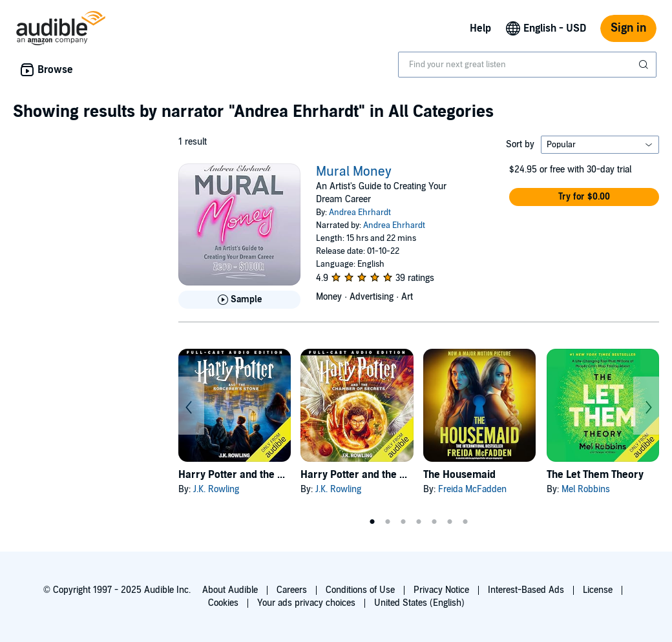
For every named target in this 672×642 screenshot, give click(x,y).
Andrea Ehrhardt (360, 212)
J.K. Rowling (216, 489)
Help (480, 28)
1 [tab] (372, 522)
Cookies (223, 603)
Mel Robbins (586, 489)
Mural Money (354, 172)
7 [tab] (465, 522)
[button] (584, 197)
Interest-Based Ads (526, 590)
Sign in (628, 28)
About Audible (230, 590)
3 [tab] (403, 522)
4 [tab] (419, 522)
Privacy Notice (441, 590)
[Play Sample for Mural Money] (239, 300)
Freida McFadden (472, 489)
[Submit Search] (645, 65)
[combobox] (527, 65)
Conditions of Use (360, 590)
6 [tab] (450, 522)
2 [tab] (388, 522)
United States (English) (419, 603)
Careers (292, 590)
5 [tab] (434, 522)
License (598, 590)
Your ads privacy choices (306, 603)
